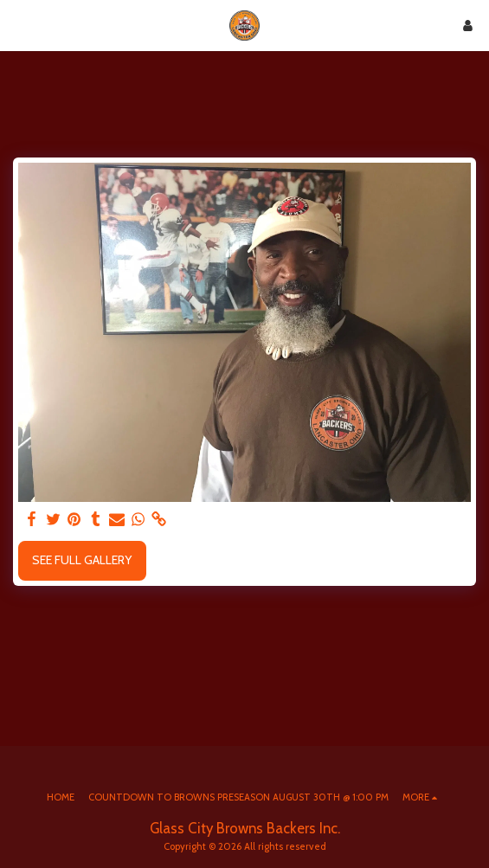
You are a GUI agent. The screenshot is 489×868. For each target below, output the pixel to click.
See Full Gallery (82, 560)
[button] (19, 25)
